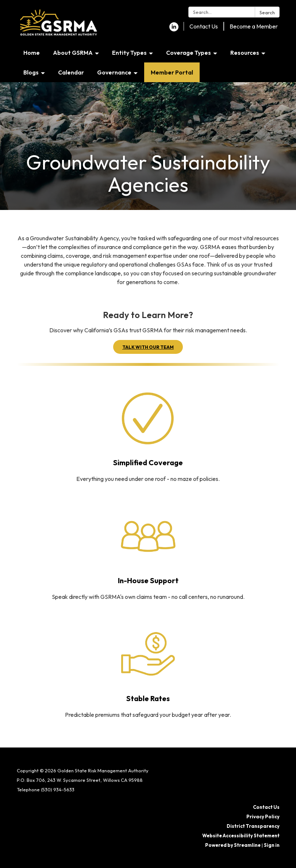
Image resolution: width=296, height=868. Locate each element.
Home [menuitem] (32, 53)
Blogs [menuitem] (31, 72)
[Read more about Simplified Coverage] (148, 435)
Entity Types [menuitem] (129, 53)
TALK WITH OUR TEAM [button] (148, 347)
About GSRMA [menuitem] (73, 53)
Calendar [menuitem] (71, 72)
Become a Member (254, 26)
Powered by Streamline (233, 845)
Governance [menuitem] (114, 72)
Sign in (272, 845)
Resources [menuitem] (245, 53)
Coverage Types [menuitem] (189, 53)
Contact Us (204, 26)
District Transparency (253, 826)
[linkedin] (174, 29)
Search (267, 12)
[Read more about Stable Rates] (148, 671)
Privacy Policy (263, 817)
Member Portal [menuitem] (172, 72)
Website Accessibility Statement (241, 836)
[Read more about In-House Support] (148, 553)
